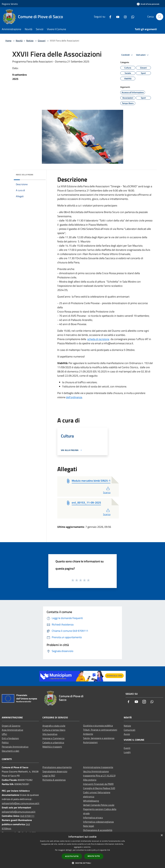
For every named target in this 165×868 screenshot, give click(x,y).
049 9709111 (27, 816)
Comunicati (130, 730)
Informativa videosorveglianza (98, 822)
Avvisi (127, 734)
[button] (82, 863)
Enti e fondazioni (10, 738)
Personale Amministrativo (15, 747)
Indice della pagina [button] (25, 175)
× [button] (162, 835)
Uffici (4, 734)
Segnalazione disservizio (55, 771)
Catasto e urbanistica (53, 742)
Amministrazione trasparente (98, 767)
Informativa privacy (93, 818)
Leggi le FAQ (49, 776)
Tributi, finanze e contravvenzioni (100, 730)
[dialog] (82, 850)
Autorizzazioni (90, 742)
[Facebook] (109, 17)
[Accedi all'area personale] (148, 4)
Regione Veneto (10, 4)
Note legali (89, 826)
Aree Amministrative (12, 730)
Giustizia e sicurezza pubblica (98, 726)
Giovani (42, 41)
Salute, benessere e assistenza (99, 738)
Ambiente (88, 734)
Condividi (127, 55)
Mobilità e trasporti (52, 747)
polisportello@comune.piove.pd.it (19, 812)
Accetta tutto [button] (72, 856)
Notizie (30, 41)
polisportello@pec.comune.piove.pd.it (21, 803)
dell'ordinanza (74, 397)
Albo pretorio (90, 780)
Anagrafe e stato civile (54, 726)
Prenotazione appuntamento (57, 767)
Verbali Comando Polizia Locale (99, 805)
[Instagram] (124, 17)
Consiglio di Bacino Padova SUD (99, 788)
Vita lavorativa (50, 734)
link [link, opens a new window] (109, 850)
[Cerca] (160, 17)
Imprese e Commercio (53, 738)
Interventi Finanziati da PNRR (98, 784)
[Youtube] (117, 17)
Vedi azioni (143, 55)
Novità (19, 41)
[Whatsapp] (132, 17)
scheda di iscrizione (98, 339)
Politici (5, 742)
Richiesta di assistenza (54, 780)
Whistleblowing (91, 801)
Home (8, 41)
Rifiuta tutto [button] (94, 856)
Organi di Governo (11, 726)
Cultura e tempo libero (54, 730)
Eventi (127, 748)
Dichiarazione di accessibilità (98, 830)
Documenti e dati (10, 751)
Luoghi (127, 752)
